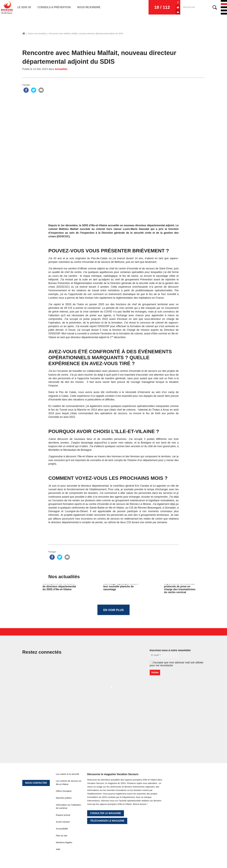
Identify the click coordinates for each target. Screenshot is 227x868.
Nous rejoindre (89, 7)
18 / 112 (162, 7)
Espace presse (63, 815)
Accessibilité (62, 829)
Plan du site (62, 836)
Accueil (24, 33)
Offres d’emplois (64, 791)
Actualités (61, 69)
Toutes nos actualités (37, 34)
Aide (58, 849)
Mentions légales (64, 842)
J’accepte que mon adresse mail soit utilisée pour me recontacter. (176, 664)
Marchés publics (64, 798)
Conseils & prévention (54, 7)
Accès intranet (63, 822)
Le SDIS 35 (24, 7)
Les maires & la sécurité (67, 774)
